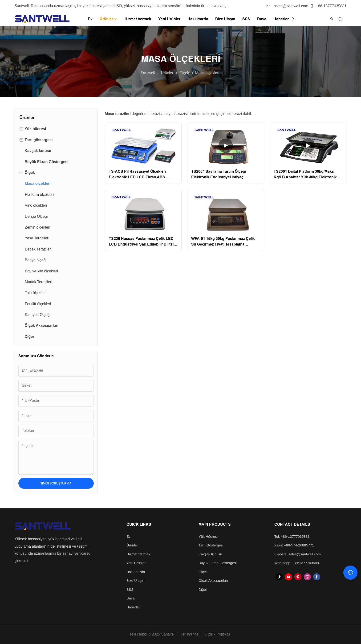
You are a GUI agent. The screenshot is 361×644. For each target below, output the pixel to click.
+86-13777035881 (328, 6)
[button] (293, 19)
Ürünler (167, 73)
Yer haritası (190, 634)
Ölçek (184, 73)
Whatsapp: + (285, 563)
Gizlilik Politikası (218, 634)
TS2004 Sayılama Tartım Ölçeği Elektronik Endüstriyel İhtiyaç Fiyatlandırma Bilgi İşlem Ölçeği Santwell (219, 175)
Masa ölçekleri (207, 73)
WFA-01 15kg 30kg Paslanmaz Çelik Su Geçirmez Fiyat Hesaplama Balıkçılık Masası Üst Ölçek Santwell (223, 242)
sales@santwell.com (287, 6)
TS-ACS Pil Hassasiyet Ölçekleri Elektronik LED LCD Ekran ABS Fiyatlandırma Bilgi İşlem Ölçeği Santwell (137, 175)
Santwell (148, 73)
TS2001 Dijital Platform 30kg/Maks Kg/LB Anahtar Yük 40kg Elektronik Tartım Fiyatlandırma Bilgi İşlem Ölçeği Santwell (308, 175)
